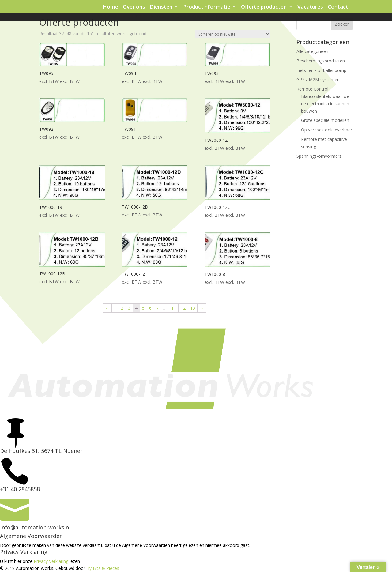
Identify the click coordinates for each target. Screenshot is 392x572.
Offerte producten (264, 7)
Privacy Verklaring (51, 561)
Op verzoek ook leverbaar (327, 130)
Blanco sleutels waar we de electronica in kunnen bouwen (325, 104)
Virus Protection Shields (263, 16)
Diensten (161, 7)
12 (183, 308)
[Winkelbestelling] (232, 34)
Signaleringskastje (197, 16)
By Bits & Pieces (103, 568)
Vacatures (310, 7)
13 (193, 308)
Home (110, 7)
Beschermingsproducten (321, 61)
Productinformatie (207, 7)
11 (174, 308)
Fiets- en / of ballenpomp (321, 70)
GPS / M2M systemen (318, 79)
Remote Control (312, 89)
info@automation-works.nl (35, 527)
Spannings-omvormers (319, 156)
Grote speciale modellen (325, 120)
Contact (338, 7)
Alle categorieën (312, 51)
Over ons (134, 7)
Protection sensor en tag (130, 16)
